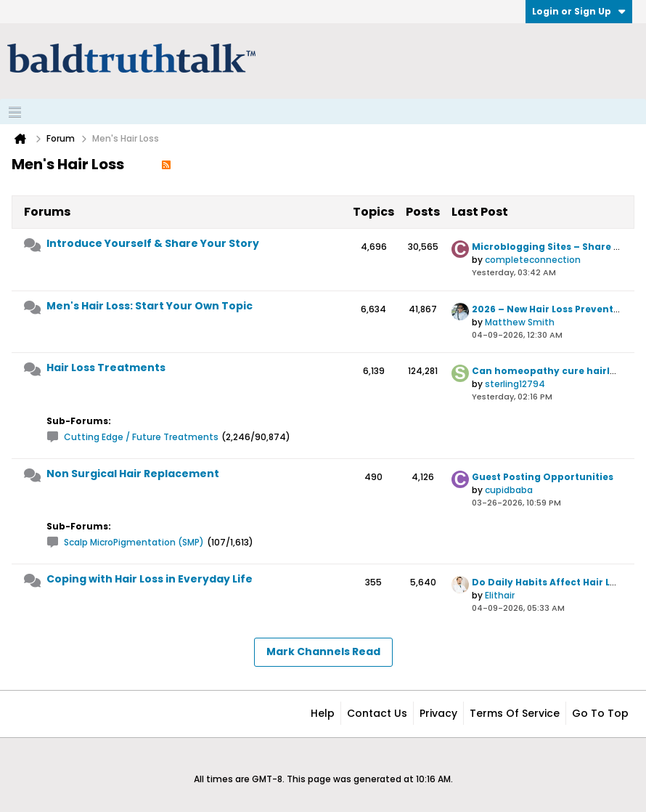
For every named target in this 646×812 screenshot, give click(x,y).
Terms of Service (515, 713)
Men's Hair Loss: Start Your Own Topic (150, 306)
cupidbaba (509, 490)
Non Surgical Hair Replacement (133, 474)
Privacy (438, 713)
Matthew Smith (520, 322)
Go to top (600, 713)
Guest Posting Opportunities (543, 477)
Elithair (500, 595)
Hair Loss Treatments (106, 368)
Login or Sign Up (579, 11)
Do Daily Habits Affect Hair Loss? (552, 582)
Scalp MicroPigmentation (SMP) (134, 542)
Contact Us (377, 713)
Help (323, 713)
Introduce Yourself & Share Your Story (153, 243)
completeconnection (533, 260)
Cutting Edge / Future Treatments (141, 437)
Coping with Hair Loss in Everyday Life (150, 579)
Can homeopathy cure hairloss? (552, 371)
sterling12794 (515, 384)
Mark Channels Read (323, 651)
